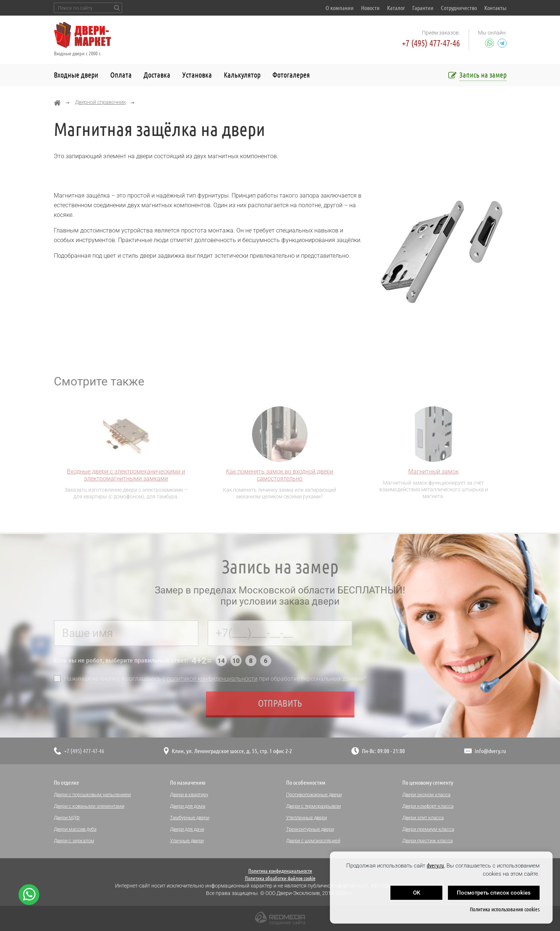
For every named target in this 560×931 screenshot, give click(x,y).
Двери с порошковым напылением (92, 795)
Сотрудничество (459, 8)
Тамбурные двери (190, 818)
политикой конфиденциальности (212, 681)
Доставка (157, 75)
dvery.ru (435, 865)
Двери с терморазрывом (314, 806)
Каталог (396, 8)
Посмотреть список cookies (494, 893)
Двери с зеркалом (74, 841)
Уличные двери (187, 841)
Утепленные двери (307, 818)
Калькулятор (242, 75)
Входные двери (76, 75)
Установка (197, 75)
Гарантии (423, 8)
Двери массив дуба (75, 829)
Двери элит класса (423, 818)
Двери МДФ (67, 818)
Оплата (121, 75)
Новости (370, 8)
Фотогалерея (291, 75)
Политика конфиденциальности (280, 871)
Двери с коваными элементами (89, 806)
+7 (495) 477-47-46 (431, 43)
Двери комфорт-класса (428, 806)
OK (417, 893)
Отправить (280, 705)
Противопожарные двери (314, 795)
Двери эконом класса (426, 795)
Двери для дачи (187, 829)
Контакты (495, 8)
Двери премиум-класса (428, 829)
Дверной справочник (100, 102)
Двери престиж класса (428, 841)
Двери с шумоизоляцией (313, 841)
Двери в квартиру (189, 795)
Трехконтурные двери (310, 829)
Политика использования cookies (505, 909)
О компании (340, 8)
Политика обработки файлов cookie (280, 878)
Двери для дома (188, 806)
